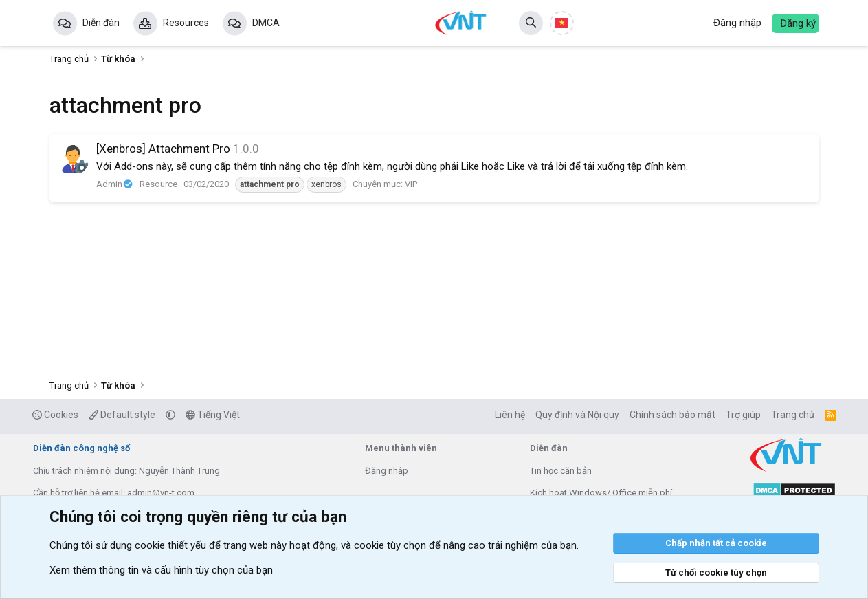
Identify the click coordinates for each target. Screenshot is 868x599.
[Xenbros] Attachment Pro (163, 149)
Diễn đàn (101, 23)
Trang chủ (793, 415)
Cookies (55, 415)
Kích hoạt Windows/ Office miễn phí (601, 493)
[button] (170, 415)
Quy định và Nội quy (577, 415)
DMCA (266, 23)
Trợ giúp (743, 415)
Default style (122, 415)
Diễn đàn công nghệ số (81, 448)
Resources (186, 23)
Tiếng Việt (213, 415)
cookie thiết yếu (170, 545)
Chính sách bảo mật (672, 415)
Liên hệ (510, 415)
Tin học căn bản (561, 471)
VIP (411, 184)
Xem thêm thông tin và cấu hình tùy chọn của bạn (161, 570)
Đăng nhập (387, 471)
